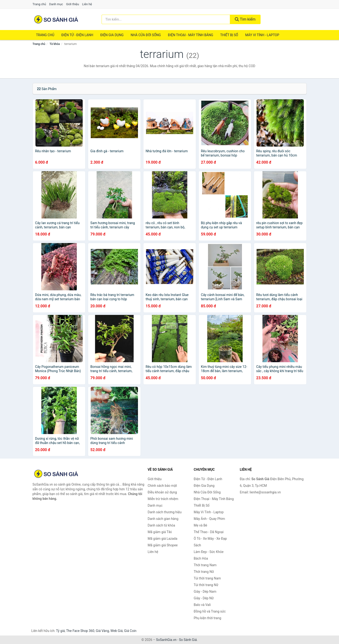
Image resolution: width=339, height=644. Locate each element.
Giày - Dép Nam (205, 592)
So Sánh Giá (188, 640)
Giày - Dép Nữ (204, 598)
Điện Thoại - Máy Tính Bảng (191, 35)
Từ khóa (55, 44)
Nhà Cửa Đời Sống (146, 35)
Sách (197, 545)
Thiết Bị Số (229, 35)
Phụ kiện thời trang (207, 618)
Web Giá (117, 631)
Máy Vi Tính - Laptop (262, 35)
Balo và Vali (202, 605)
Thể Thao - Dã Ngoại (209, 532)
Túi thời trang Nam (207, 578)
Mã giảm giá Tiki (160, 532)
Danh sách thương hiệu (165, 512)
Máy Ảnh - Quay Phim (209, 519)
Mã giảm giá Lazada (163, 539)
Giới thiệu (73, 4)
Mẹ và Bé (200, 525)
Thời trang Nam (205, 565)
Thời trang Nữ (204, 572)
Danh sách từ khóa (161, 525)
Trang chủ (39, 4)
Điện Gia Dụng (112, 35)
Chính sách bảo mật (162, 486)
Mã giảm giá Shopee (163, 545)
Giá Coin (130, 631)
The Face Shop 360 (80, 631)
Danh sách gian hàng (163, 519)
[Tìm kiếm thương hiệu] (166, 19)
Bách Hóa (201, 558)
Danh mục (56, 4)
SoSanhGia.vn (166, 640)
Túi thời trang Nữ (206, 585)
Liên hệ (87, 4)
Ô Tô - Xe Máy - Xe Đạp (210, 539)
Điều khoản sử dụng (162, 492)
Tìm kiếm (245, 19)
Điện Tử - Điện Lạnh (77, 35)
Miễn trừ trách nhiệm (163, 499)
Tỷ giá (60, 631)
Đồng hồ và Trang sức (210, 611)
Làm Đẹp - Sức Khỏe (209, 552)
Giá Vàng (102, 631)
